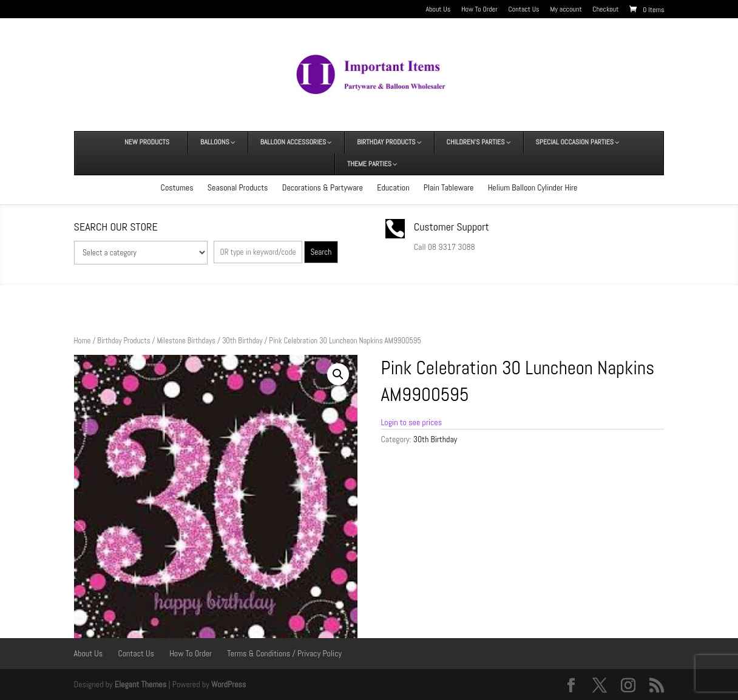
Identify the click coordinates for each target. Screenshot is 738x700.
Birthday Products (124, 341)
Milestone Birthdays (186, 341)
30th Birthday (242, 341)
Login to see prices (411, 422)
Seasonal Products (238, 187)
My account (566, 10)
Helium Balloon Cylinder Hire (533, 187)
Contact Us (524, 10)
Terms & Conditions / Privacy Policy (284, 653)
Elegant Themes (140, 684)
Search (321, 252)
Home (83, 341)
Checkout (605, 10)
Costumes (177, 187)
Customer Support (452, 227)
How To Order (479, 10)
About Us (438, 10)
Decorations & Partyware (323, 187)
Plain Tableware (449, 187)
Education (393, 187)
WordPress (229, 684)
